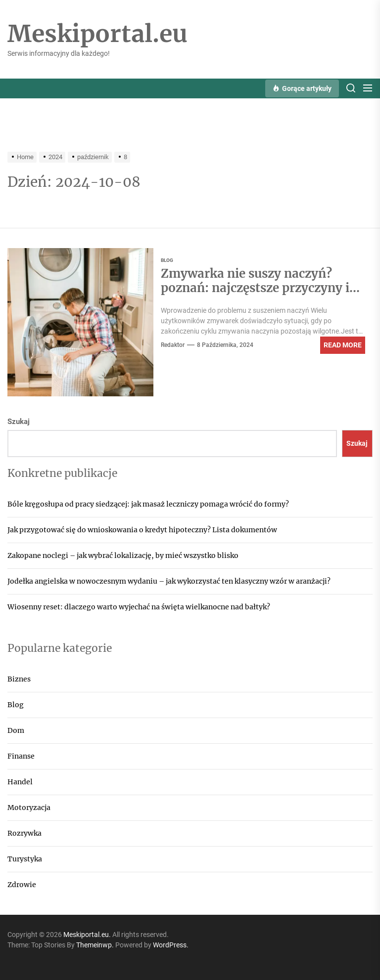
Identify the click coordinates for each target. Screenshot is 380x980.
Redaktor (173, 345)
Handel (20, 782)
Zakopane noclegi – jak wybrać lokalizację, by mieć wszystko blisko (123, 555)
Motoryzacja (29, 808)
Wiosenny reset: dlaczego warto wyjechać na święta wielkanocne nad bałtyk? (139, 607)
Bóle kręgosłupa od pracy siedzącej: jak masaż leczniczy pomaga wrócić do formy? (148, 504)
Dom (16, 730)
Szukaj (19, 422)
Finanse (21, 756)
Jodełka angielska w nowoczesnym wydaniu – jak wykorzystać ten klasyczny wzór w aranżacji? (169, 581)
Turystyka (25, 859)
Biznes (19, 679)
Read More (343, 345)
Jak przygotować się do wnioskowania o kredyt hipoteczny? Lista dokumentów (142, 530)
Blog (16, 705)
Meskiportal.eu (97, 34)
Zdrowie (22, 885)
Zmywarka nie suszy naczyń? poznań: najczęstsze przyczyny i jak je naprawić (255, 288)
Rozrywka (24, 833)
